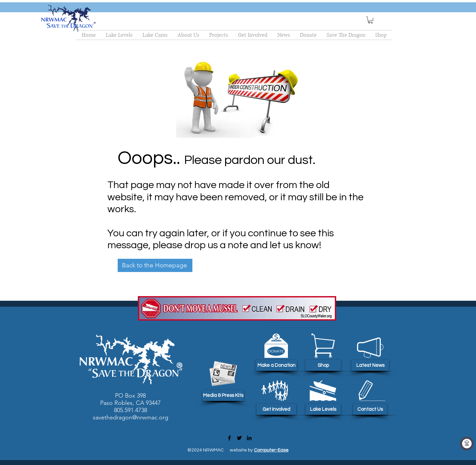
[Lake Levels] (323, 409)
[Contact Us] (370, 409)
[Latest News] (370, 365)
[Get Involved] (276, 409)
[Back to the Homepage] (155, 265)
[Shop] (323, 365)
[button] (370, 20)
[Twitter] (239, 438)
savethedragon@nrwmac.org (131, 417)
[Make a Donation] (276, 365)
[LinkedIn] (249, 438)
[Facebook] (229, 438)
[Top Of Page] (467, 444)
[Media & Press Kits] (223, 395)
